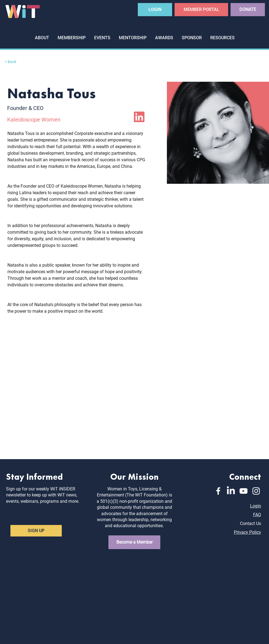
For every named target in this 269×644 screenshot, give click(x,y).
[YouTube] (243, 491)
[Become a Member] (134, 542)
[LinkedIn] (139, 117)
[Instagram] (256, 491)
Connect (245, 476)
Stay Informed (34, 476)
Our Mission (134, 476)
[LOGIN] (155, 10)
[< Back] (16, 62)
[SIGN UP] (36, 531)
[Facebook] (218, 491)
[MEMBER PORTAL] (201, 10)
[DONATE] (248, 10)
